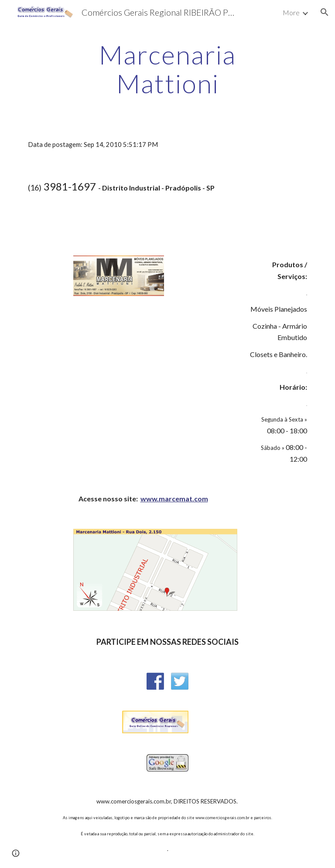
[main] (167, 69)
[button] (325, 12)
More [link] (291, 12)
